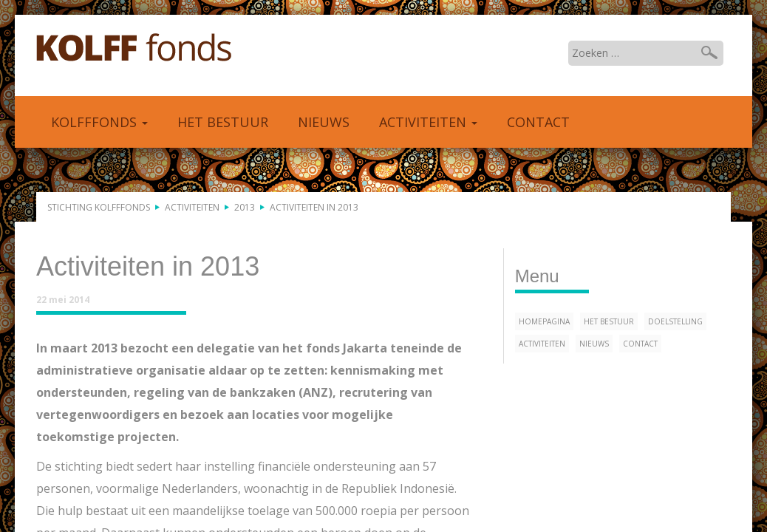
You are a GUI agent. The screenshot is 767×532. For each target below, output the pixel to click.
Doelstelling (675, 321)
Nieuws (324, 122)
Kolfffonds (134, 48)
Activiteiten (428, 122)
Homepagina (544, 321)
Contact (538, 122)
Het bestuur (223, 122)
